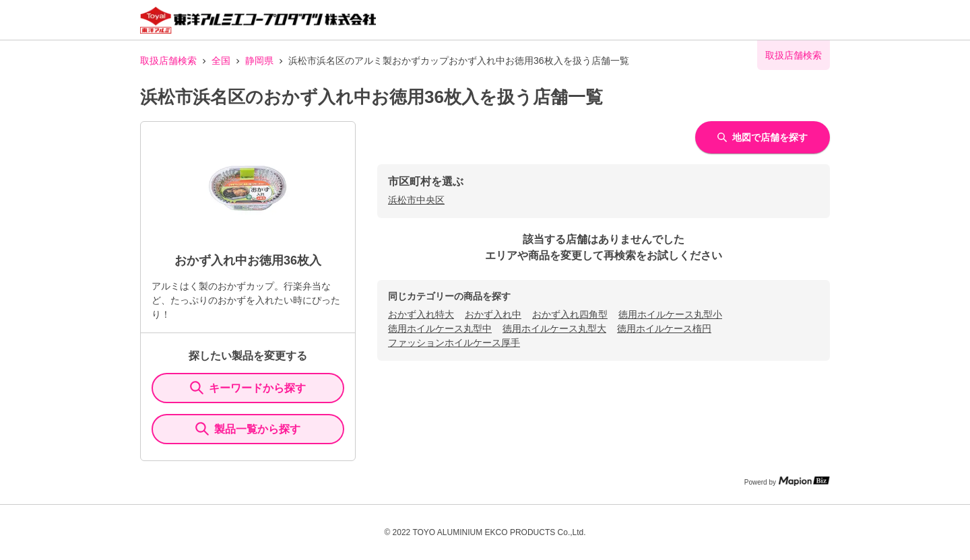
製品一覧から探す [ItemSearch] (248, 429)
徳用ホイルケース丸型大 (554, 328)
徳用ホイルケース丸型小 (670, 314)
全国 (221, 61)
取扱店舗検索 (168, 61)
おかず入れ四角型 (570, 314)
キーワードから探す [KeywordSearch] (248, 388)
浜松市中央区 (416, 200)
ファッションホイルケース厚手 (454, 343)
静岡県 (259, 61)
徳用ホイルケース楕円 (664, 328)
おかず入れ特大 (421, 314)
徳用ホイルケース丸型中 (440, 328)
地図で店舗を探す (763, 137)
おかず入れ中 (493, 314)
